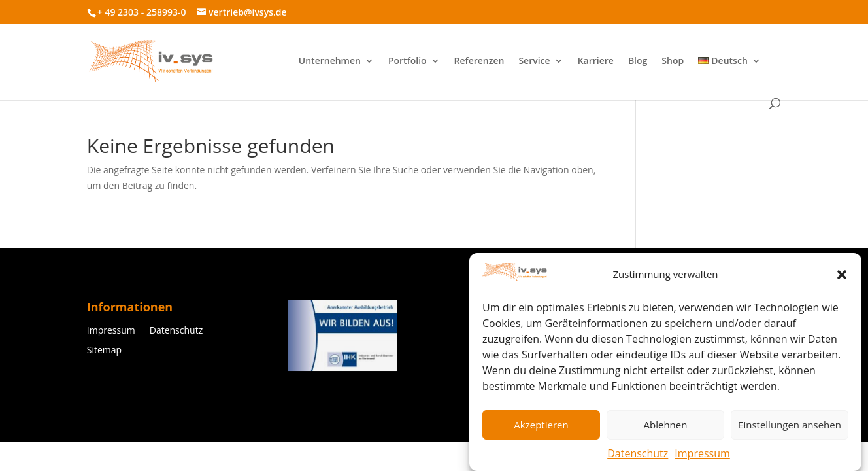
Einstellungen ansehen (790, 427)
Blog (638, 61)
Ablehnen (666, 427)
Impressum (702, 456)
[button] (842, 277)
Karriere (596, 61)
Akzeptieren (541, 427)
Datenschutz (638, 456)
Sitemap (104, 351)
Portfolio (408, 61)
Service (534, 61)
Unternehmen (330, 61)
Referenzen (479, 61)
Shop (673, 61)
